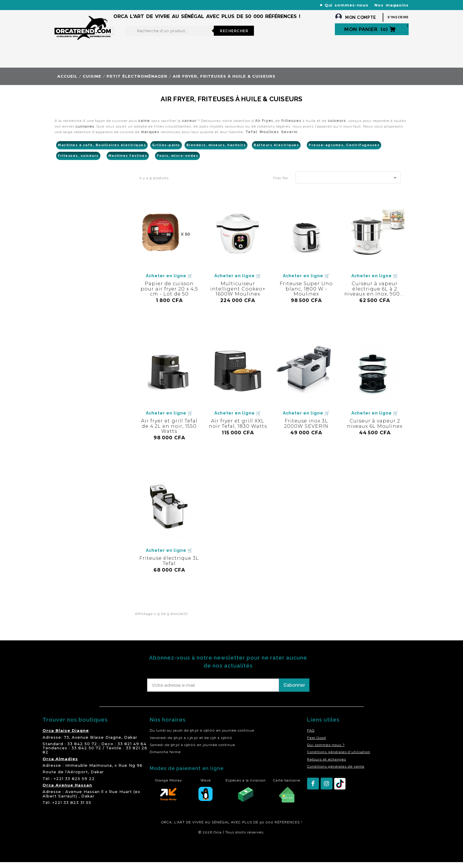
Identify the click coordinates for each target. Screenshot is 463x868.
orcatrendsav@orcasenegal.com (87, 12)
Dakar (131, 743)
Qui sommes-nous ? (326, 751)
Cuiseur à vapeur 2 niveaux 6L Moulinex (375, 429)
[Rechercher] (169, 37)
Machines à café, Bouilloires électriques (102, 151)
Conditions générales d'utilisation (339, 758)
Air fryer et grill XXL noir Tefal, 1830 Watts (238, 429)
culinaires (85, 132)
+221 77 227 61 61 (181, 5)
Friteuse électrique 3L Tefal (169, 567)
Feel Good (317, 744)
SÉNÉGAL (221, 828)
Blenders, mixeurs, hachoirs (216, 151)
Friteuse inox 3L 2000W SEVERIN (306, 429)
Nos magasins (392, 5)
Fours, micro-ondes (177, 162)
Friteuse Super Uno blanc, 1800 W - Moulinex (306, 295)
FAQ (311, 736)
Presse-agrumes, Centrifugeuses (344, 151)
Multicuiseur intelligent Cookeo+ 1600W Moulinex (238, 295)
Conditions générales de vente (336, 772)
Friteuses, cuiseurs (78, 162)
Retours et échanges (327, 765)
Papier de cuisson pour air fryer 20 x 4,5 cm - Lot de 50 (169, 295)
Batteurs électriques (276, 151)
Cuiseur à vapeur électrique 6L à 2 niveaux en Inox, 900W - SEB (375, 297)
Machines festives (128, 162)
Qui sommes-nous (347, 5)
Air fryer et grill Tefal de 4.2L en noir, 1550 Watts (169, 432)
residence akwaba (83, 854)
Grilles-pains (166, 151)
